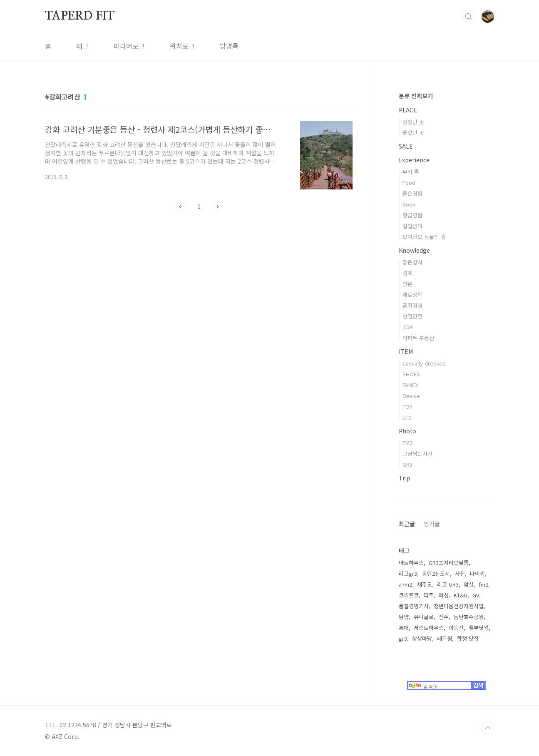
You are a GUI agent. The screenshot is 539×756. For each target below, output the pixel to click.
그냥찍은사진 (417, 454)
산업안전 (412, 316)
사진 (460, 573)
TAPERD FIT (80, 16)
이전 (181, 206)
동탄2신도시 (436, 573)
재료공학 (412, 295)
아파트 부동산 (418, 338)
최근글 (407, 524)
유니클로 (424, 617)
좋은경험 (412, 193)
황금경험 (412, 215)
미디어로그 (129, 46)
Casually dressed (424, 363)
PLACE (408, 110)
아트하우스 (411, 563)
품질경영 (412, 305)
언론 (407, 284)
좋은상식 (412, 262)
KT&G (461, 595)
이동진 (456, 628)
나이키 (477, 573)
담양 (404, 617)
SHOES (411, 374)
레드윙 (445, 638)
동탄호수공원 (469, 617)
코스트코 (409, 595)
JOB (408, 327)
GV (476, 595)
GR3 (407, 464)
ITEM (406, 351)
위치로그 (182, 46)
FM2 (407, 443)
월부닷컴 (479, 628)
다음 (217, 206)
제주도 (425, 584)
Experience (414, 160)
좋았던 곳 (413, 133)
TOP (488, 728)
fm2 (483, 584)
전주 (444, 617)
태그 (82, 46)
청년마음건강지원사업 (459, 606)
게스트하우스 (429, 628)
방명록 (229, 46)
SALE (406, 146)
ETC (407, 417)
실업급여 (412, 226)
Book (409, 204)
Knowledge (414, 250)
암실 (469, 584)
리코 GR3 (448, 584)
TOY (407, 407)
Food (409, 183)
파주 (429, 595)
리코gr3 (408, 573)
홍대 (404, 628)
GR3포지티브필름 (449, 563)
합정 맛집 (468, 638)
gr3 (403, 638)
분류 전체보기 (416, 96)
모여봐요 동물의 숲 (424, 237)
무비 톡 (411, 172)
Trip (405, 478)
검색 (469, 17)
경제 (407, 273)
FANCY (410, 385)
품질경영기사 (414, 606)
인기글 (432, 524)
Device (411, 396)
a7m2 (405, 584)
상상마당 (422, 638)
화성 (444, 595)
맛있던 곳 (413, 122)
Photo (407, 431)
